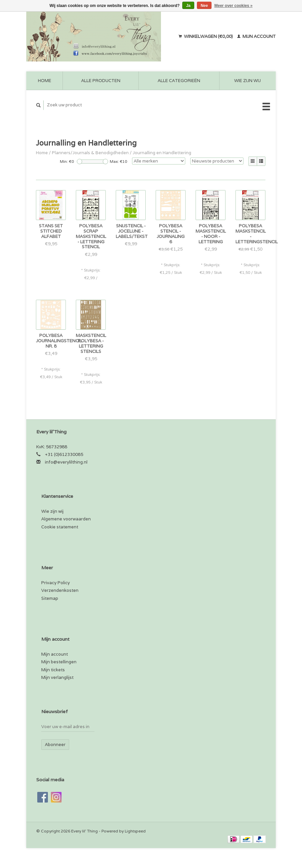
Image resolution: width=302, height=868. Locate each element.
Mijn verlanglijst (57, 677)
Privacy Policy (56, 583)
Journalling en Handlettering (162, 153)
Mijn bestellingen (59, 662)
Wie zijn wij (247, 81)
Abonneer (55, 745)
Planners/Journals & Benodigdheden (90, 153)
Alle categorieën (179, 81)
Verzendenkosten (60, 590)
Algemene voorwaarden (66, 519)
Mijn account (256, 36)
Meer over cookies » (234, 6)
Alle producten (101, 81)
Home (45, 81)
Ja (188, 6)
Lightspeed (135, 831)
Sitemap (50, 598)
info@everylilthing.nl (66, 462)
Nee (204, 6)
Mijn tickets (53, 670)
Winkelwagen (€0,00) (206, 36)
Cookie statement (60, 527)
